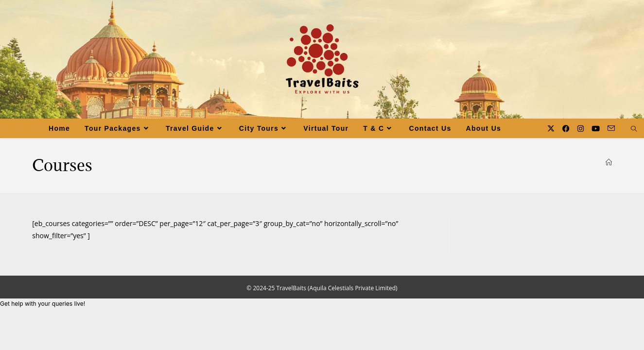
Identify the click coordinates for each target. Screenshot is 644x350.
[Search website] (634, 129)
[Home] (609, 162)
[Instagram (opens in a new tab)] (581, 129)
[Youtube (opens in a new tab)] (596, 129)
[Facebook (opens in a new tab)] (566, 129)
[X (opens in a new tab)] (551, 129)
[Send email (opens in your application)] (611, 128)
